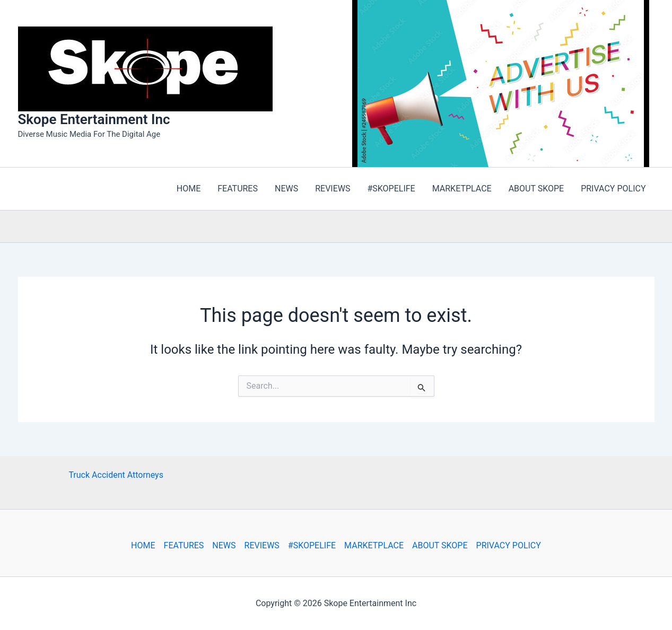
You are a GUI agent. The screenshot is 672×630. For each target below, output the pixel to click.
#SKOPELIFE (312, 545)
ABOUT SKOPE (440, 545)
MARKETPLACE (374, 545)
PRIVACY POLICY (509, 545)
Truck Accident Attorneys (116, 475)
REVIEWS (262, 545)
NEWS (224, 545)
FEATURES (184, 545)
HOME (143, 545)
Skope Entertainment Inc (94, 119)
